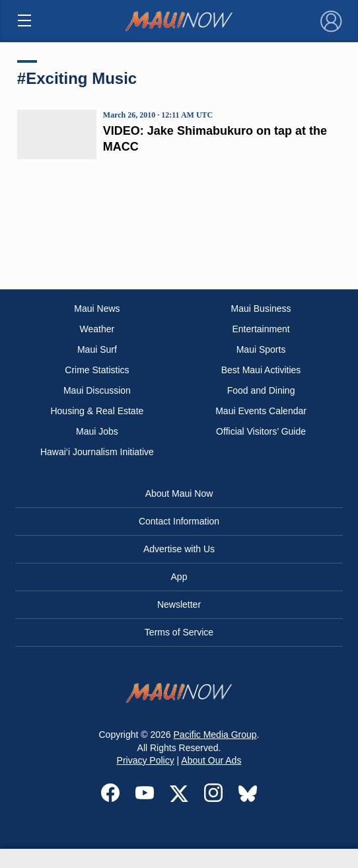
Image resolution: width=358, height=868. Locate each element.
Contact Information (179, 521)
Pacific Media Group (215, 735)
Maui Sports (261, 349)
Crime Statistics (97, 370)
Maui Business (261, 308)
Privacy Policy (146, 760)
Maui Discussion (97, 390)
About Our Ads (211, 760)
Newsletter (179, 604)
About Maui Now (179, 493)
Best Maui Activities (261, 370)
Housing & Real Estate (97, 411)
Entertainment (261, 329)
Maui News (97, 308)
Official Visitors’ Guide (261, 431)
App (179, 577)
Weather (97, 329)
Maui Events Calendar (261, 411)
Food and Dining (261, 390)
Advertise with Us (179, 549)
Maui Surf (97, 349)
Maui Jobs (97, 431)
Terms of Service (179, 632)
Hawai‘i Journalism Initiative (97, 452)
